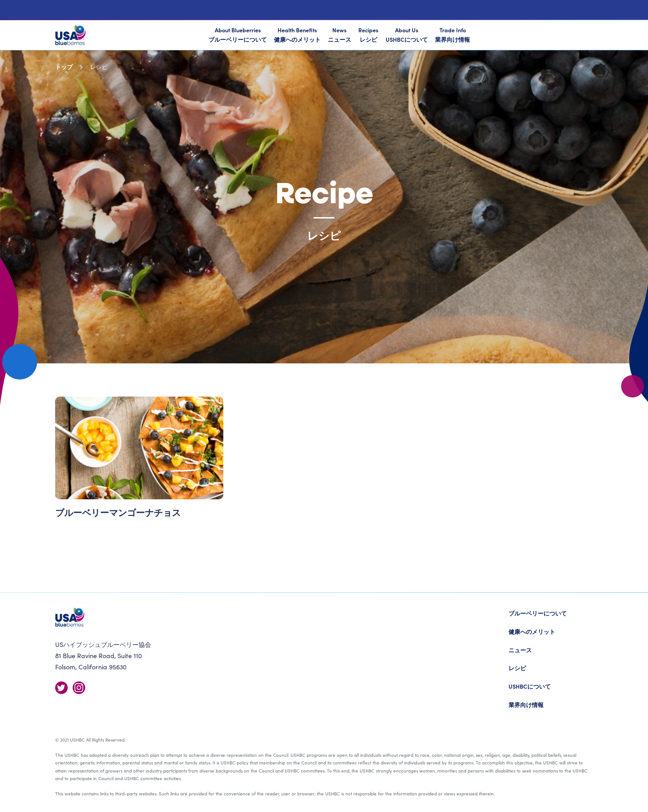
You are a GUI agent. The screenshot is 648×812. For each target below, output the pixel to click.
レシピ (517, 668)
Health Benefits (297, 35)
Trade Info (452, 35)
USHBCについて (530, 686)
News (339, 35)
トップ (64, 67)
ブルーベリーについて (538, 613)
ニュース (520, 650)
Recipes (368, 35)
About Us (407, 35)
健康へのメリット (532, 631)
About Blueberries (238, 35)
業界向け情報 (526, 705)
